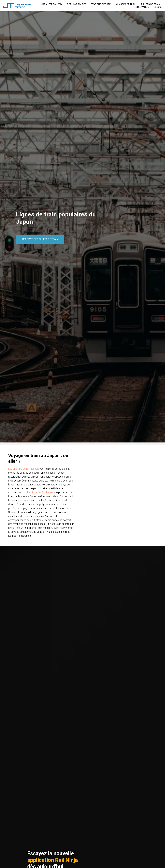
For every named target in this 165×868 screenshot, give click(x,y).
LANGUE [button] (158, 7)
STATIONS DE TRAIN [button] (101, 4)
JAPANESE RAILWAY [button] (52, 4)
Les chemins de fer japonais (24, 469)
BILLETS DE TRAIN (151, 4)
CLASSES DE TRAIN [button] (126, 4)
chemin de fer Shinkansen (40, 492)
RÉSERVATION (142, 7)
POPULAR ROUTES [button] (76, 4)
